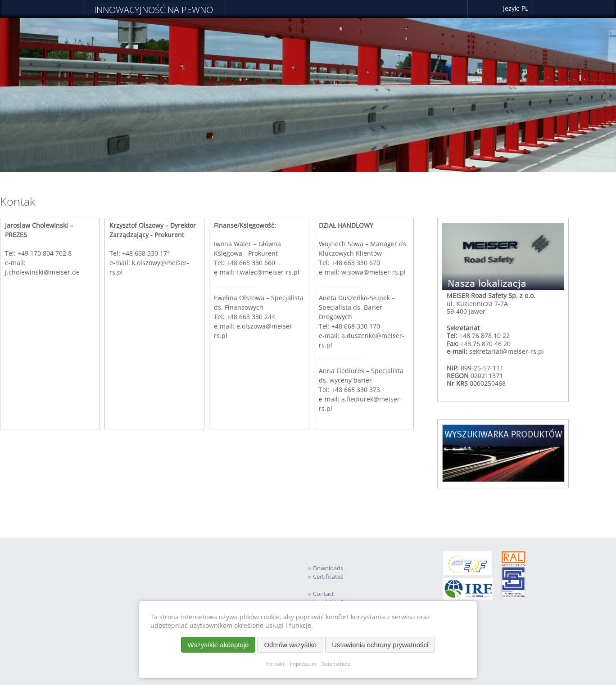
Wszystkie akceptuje (218, 645)
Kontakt (275, 664)
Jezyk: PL (516, 8)
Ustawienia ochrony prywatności (380, 645)
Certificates (328, 577)
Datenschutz (336, 664)
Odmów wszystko (290, 645)
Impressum (303, 664)
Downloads (328, 568)
